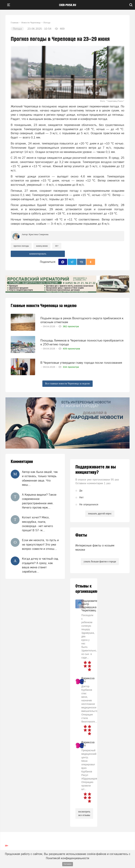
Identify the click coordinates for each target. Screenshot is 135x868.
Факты (81, 535)
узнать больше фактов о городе (100, 562)
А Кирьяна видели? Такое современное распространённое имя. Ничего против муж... (39, 501)
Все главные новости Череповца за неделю (68, 384)
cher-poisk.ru (68, 5)
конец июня (42, 246)
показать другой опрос (100, 514)
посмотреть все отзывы (84, 813)
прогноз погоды (21, 246)
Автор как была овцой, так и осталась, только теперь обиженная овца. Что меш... (40, 478)
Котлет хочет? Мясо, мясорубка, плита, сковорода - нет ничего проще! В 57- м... (37, 524)
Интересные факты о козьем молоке (95, 548)
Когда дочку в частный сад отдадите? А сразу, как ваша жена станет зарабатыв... (40, 565)
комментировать (38, 254)
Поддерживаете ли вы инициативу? (96, 470)
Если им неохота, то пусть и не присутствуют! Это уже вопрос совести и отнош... (40, 544)
